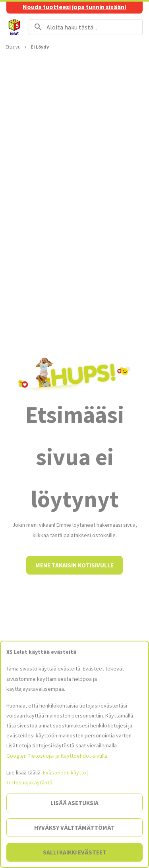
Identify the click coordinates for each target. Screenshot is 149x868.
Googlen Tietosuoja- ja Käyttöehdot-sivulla (57, 756)
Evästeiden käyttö (65, 772)
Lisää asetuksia (74, 803)
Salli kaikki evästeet (75, 852)
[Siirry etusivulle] (14, 27)
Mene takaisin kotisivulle (74, 565)
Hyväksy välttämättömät (74, 828)
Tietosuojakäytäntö (29, 782)
